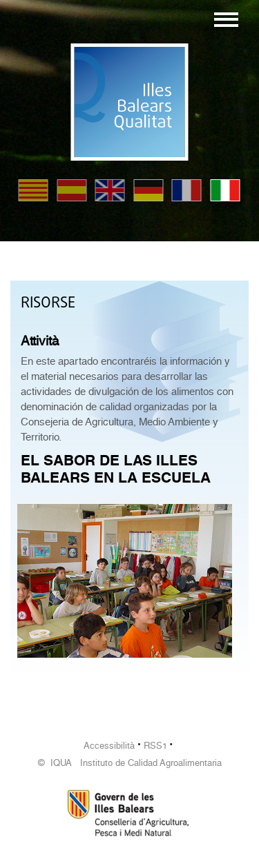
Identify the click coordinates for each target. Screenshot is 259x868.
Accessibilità (109, 746)
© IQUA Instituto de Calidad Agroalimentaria (130, 763)
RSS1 (155, 746)
